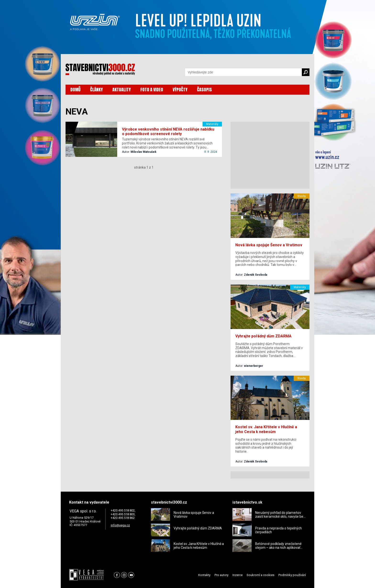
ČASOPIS (204, 90)
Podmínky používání (292, 575)
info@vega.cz (120, 525)
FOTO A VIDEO (152, 90)
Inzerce (237, 575)
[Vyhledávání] (243, 72)
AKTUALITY (122, 90)
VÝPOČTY (180, 90)
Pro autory (221, 575)
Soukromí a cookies (260, 575)
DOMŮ (75, 90)
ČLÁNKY (97, 90)
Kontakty (204, 575)
